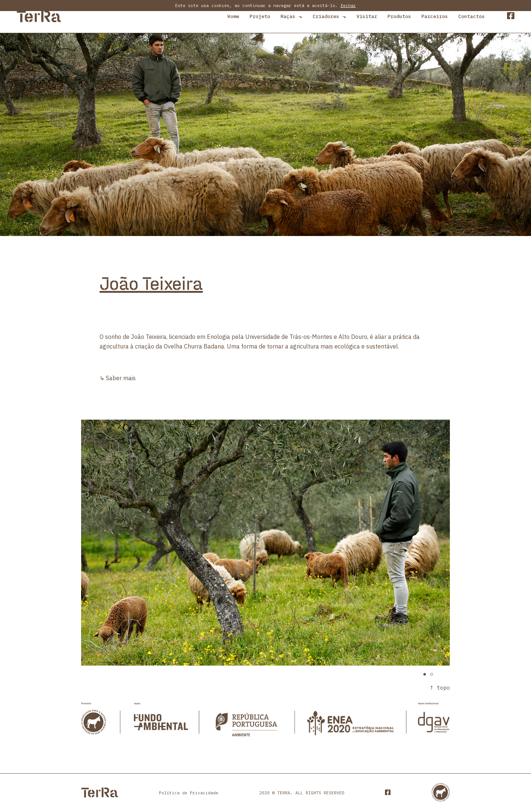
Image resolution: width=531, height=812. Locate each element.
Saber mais (121, 378)
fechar (348, 6)
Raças (291, 16)
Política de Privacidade (189, 793)
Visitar (367, 16)
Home (233, 16)
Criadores (329, 16)
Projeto (260, 16)
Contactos (472, 16)
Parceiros (435, 16)
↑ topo (440, 688)
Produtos (399, 16)
